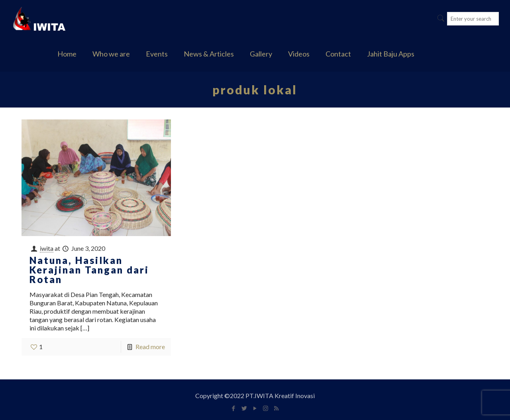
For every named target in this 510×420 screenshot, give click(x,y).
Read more (150, 347)
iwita (47, 248)
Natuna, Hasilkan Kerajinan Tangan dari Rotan (89, 270)
